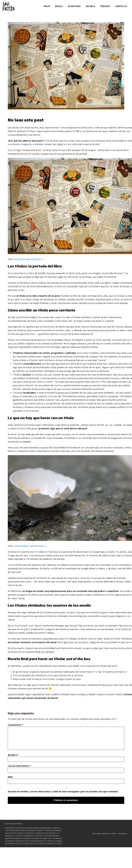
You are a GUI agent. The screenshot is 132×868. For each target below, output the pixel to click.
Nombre (13, 755)
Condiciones (122, 833)
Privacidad (105, 833)
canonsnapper (22, 546)
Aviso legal (96, 833)
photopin (35, 259)
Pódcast (105, 6)
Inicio (47, 6)
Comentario (15, 725)
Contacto (121, 6)
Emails (59, 6)
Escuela (91, 6)
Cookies (113, 833)
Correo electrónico (19, 766)
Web (10, 777)
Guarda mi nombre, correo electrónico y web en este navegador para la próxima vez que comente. (63, 791)
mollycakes (20, 259)
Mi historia (74, 6)
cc (42, 259)
